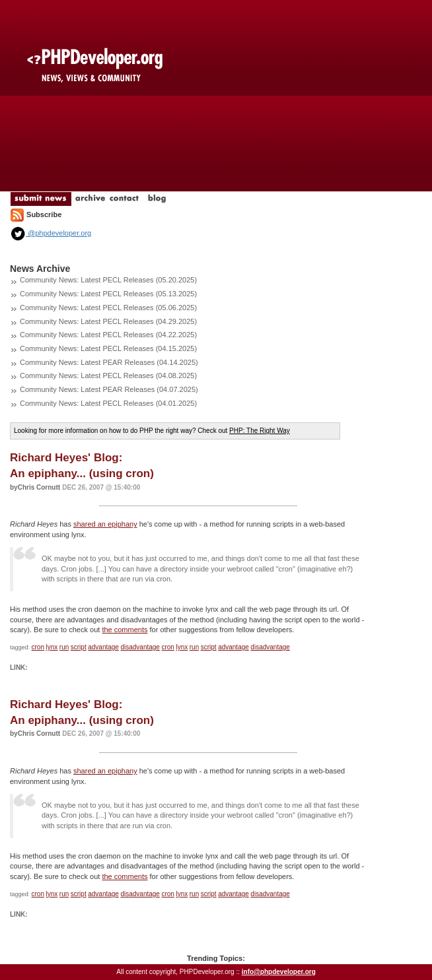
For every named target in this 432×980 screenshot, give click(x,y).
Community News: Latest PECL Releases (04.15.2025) (108, 348)
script (79, 647)
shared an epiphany (105, 524)
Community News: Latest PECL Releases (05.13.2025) (108, 294)
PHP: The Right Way (260, 431)
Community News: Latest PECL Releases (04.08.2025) (108, 376)
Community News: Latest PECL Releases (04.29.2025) (108, 321)
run (64, 647)
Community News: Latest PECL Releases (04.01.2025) (108, 403)
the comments (125, 630)
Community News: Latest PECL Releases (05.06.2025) (108, 308)
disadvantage (140, 647)
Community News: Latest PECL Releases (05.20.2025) (108, 280)
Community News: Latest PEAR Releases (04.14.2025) (109, 362)
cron (38, 647)
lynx (52, 647)
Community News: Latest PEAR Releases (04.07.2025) (109, 389)
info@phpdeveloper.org (279, 972)
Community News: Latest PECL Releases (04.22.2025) (108, 335)
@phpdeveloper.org (51, 233)
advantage (103, 647)
